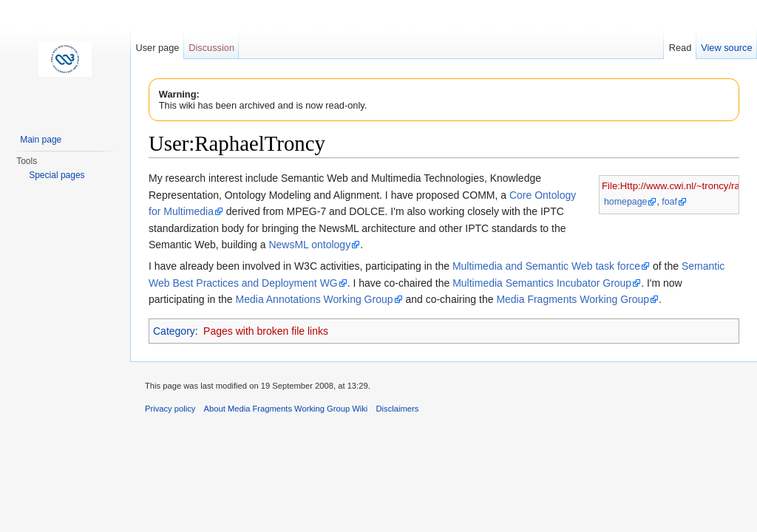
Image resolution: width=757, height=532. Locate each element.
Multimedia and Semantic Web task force (546, 266)
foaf (669, 202)
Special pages (57, 175)
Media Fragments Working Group (573, 299)
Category (174, 331)
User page (157, 48)
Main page (41, 140)
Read (680, 48)
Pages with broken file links (266, 331)
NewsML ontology (309, 245)
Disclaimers (398, 409)
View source (726, 48)
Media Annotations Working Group (315, 299)
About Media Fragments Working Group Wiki (286, 409)
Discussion (211, 48)
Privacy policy (170, 409)
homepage (625, 202)
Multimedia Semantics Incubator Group (542, 283)
